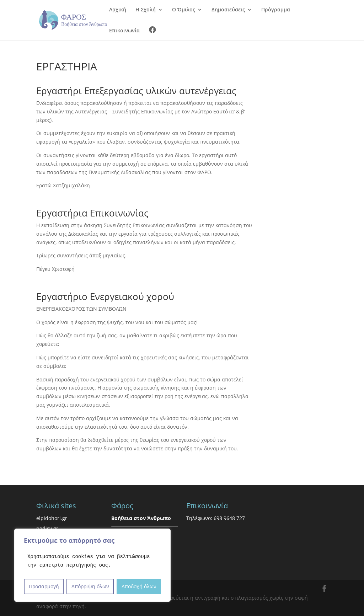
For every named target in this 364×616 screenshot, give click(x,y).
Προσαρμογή (44, 586)
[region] (92, 565)
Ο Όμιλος (184, 10)
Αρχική (118, 10)
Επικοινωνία (124, 31)
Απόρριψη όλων (90, 586)
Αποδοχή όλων (139, 586)
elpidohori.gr (52, 518)
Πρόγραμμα (276, 10)
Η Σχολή (146, 10)
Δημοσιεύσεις (228, 10)
